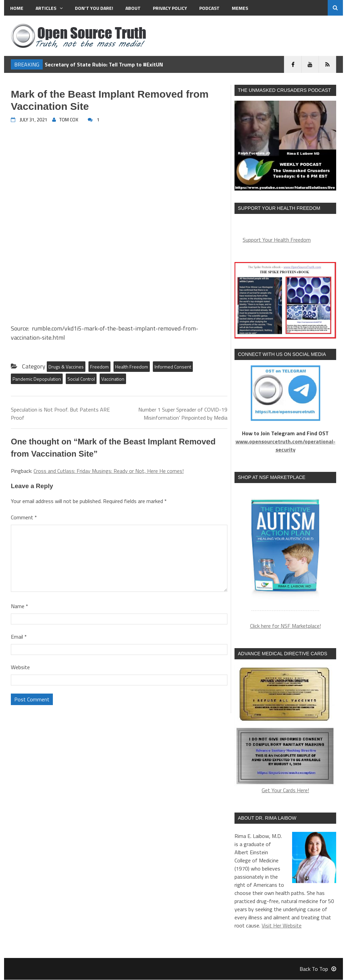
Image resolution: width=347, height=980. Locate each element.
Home (17, 8)
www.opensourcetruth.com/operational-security (285, 445)
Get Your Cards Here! (285, 730)
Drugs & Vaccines (66, 367)
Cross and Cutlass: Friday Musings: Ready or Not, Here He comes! (109, 471)
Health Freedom (132, 367)
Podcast (209, 8)
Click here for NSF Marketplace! (285, 626)
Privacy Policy (170, 8)
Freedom (99, 367)
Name (19, 606)
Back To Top (318, 969)
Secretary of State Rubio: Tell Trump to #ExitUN (104, 64)
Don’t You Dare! (94, 8)
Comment (24, 517)
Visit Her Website (282, 926)
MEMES (240, 8)
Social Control (81, 379)
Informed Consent (173, 367)
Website (20, 667)
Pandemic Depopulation (37, 379)
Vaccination (113, 379)
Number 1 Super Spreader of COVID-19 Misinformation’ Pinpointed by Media (183, 414)
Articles (49, 8)
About (133, 8)
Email (19, 637)
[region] (285, 551)
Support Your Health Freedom (277, 240)
